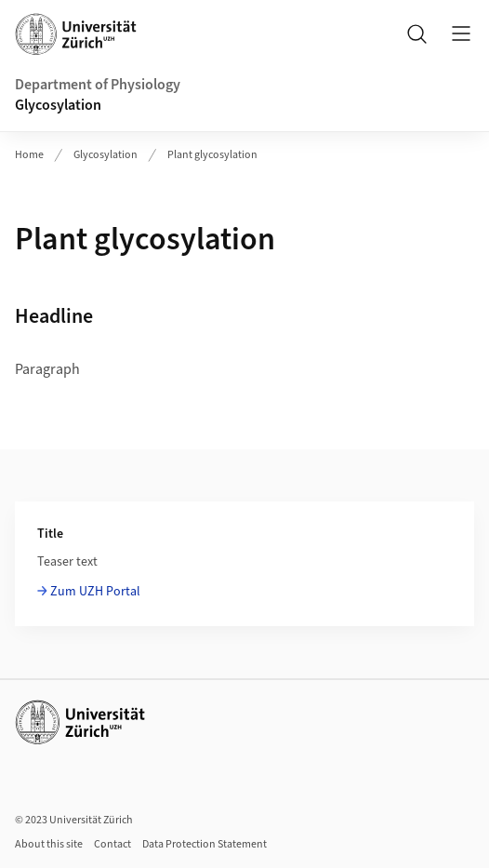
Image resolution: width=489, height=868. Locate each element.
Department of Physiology (98, 85)
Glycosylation (58, 105)
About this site (49, 844)
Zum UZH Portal (95, 592)
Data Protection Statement (205, 844)
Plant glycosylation (212, 155)
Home (29, 155)
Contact (112, 844)
